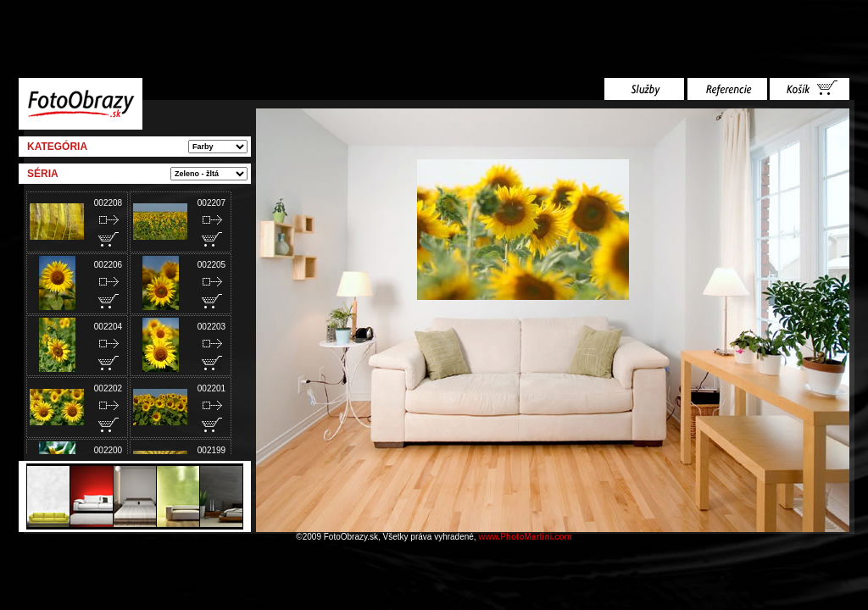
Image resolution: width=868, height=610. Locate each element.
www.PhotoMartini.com (525, 537)
